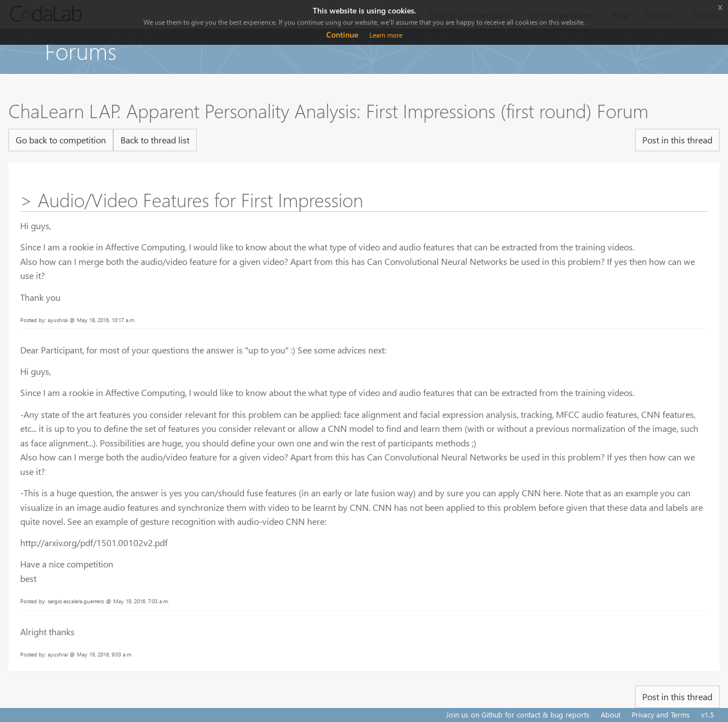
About (611, 714)
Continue (342, 34)
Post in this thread (677, 140)
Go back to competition (61, 140)
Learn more (386, 35)
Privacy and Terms (661, 714)
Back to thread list (155, 140)
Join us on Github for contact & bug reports (518, 714)
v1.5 (708, 714)
